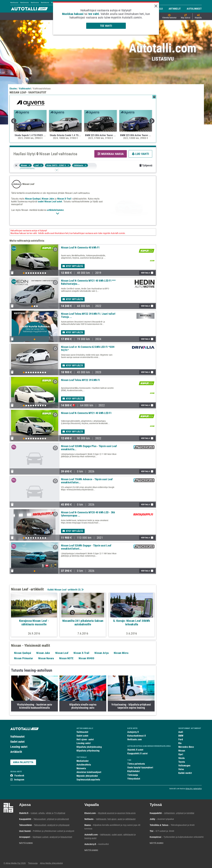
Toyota (182, 762)
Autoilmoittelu (84, 765)
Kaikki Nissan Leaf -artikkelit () (65, 590)
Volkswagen (184, 766)
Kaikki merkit (185, 773)
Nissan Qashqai (33, 199)
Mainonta (81, 768)
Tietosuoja (133, 775)
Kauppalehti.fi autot (137, 753)
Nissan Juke (48, 199)
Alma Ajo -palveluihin (194, 789)
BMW (181, 736)
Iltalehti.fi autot (135, 750)
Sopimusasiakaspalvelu (88, 780)
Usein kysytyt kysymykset (140, 768)
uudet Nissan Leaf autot (50, 202)
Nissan (182, 751)
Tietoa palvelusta (136, 764)
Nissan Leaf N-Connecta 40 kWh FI (80, 247)
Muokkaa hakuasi (73, 14)
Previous (14, 121)
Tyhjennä (146, 165)
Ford (181, 739)
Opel (181, 754)
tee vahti (94, 14)
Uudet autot (17, 742)
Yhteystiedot (134, 779)
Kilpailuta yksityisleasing (89, 747)
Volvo (181, 769)
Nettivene (35, 2)
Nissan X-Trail (64, 199)
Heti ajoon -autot (85, 739)
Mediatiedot (83, 761)
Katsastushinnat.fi (137, 736)
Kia (180, 743)
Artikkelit (16, 752)
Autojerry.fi (133, 732)
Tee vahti (106, 26)
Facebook (19, 776)
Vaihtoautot (17, 737)
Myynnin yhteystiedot (87, 776)
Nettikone (45, 2)
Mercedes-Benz (186, 747)
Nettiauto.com (135, 739)
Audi (181, 732)
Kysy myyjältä (73, 266)
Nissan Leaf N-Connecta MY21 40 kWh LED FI (86, 413)
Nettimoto (24, 2)
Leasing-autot (19, 747)
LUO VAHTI (140, 154)
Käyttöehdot (133, 771)
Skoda (182, 758)
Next (152, 121)
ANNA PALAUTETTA (23, 762)
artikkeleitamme (55, 210)
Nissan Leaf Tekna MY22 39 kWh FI (80, 380)
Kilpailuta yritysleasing (88, 751)
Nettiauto (14, 2)
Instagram (19, 780)
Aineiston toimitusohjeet (89, 772)
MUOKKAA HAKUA (111, 154)
